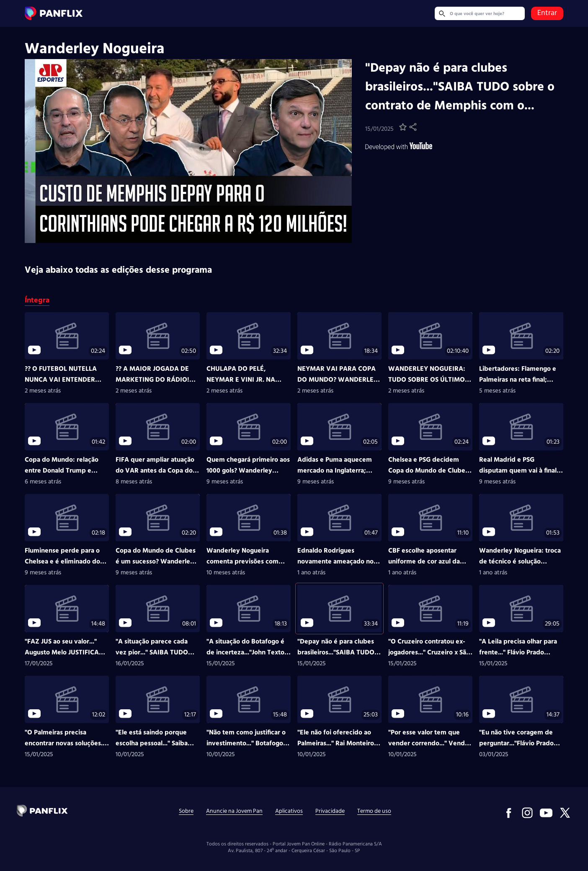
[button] (403, 129)
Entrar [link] (547, 13)
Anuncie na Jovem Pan (234, 811)
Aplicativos (289, 811)
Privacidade (330, 811)
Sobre (186, 811)
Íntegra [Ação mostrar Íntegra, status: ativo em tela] (37, 301)
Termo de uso (374, 811)
